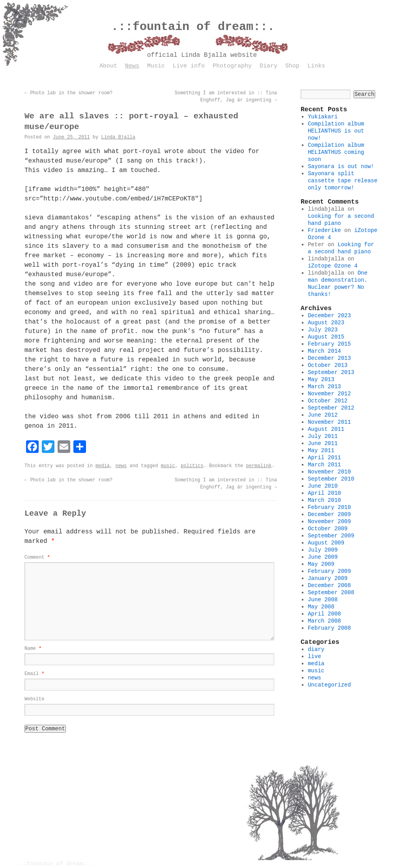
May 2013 (321, 380)
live (314, 657)
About (108, 66)
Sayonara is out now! (341, 166)
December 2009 (329, 514)
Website (34, 699)
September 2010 (331, 479)
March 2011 (324, 465)
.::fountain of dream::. (193, 27)
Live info (189, 66)
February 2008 (329, 628)
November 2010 (329, 472)
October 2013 (328, 365)
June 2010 (323, 486)
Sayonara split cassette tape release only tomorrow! (342, 181)
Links (316, 66)
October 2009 (328, 529)
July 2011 (323, 436)
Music (156, 66)
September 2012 (331, 408)
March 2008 (324, 621)
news (121, 466)
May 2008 (321, 607)
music (168, 466)
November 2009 (329, 522)
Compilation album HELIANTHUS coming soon (336, 152)
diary (316, 649)
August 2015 (326, 337)
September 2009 (331, 536)
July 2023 (323, 330)
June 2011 (323, 443)
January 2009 (328, 578)
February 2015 (329, 344)
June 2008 (323, 600)
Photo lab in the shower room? (68, 93)
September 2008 (331, 593)
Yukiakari (323, 117)
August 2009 (326, 543)
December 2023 (329, 316)
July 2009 (323, 550)
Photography (232, 66)
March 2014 (324, 351)
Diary (268, 66)
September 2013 (331, 372)
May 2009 (321, 564)
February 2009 (329, 571)
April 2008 (324, 614)
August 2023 (326, 323)
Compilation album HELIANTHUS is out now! (336, 131)
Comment (37, 557)
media (103, 466)
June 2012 (323, 415)
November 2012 (329, 394)
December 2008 (329, 586)
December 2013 (329, 358)
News (132, 66)
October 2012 (328, 401)
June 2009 (323, 557)
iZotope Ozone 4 (333, 266)
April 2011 (324, 458)
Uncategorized (329, 685)
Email (34, 674)
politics (192, 466)
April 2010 (324, 493)
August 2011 (326, 429)
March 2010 (324, 500)
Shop (292, 66)
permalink (259, 466)
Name (33, 649)
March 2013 (324, 387)
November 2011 (329, 422)
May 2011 (321, 451)
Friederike (324, 230)
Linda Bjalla (118, 137)
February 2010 (329, 507)
